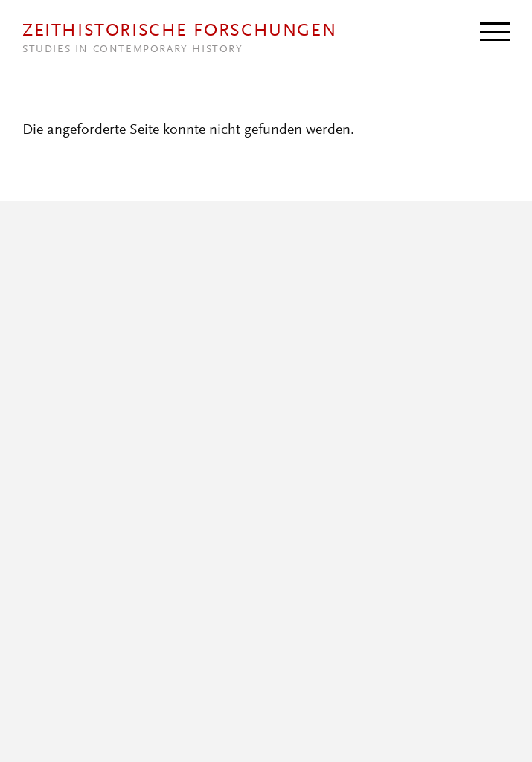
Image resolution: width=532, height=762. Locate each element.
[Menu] (495, 31)
